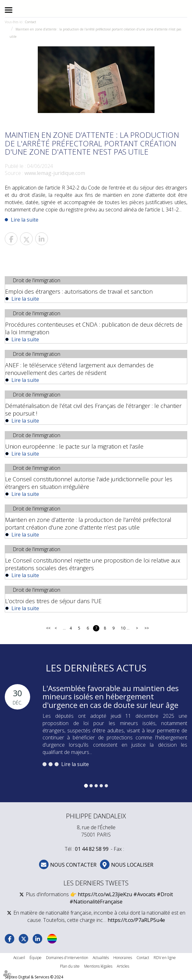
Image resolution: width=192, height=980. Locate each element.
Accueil (19, 958)
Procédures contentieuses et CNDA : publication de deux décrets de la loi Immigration (94, 328)
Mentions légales (98, 966)
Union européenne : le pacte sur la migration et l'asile (74, 446)
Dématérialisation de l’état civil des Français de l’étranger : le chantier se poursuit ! (93, 410)
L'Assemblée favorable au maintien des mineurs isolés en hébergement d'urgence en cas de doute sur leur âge (111, 697)
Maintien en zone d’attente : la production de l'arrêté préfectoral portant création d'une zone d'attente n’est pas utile (88, 523)
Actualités (101, 958)
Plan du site (70, 966)
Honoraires (123, 958)
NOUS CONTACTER (73, 865)
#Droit (165, 894)
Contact (30, 22)
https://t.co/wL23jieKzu (105, 894)
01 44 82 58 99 (92, 849)
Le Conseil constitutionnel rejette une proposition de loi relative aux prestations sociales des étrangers (93, 564)
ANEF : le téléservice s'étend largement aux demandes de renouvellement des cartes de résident (79, 369)
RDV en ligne (165, 958)
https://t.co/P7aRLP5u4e (136, 920)
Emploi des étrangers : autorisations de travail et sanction (79, 291)
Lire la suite (25, 220)
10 (123, 628)
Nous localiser (132, 865)
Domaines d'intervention (67, 958)
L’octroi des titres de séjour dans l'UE (53, 601)
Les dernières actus (96, 668)
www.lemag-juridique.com (55, 173)
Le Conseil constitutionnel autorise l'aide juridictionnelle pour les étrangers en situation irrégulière (89, 483)
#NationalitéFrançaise (96, 902)
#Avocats (144, 894)
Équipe (36, 958)
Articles (123, 966)
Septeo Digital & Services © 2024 (34, 977)
